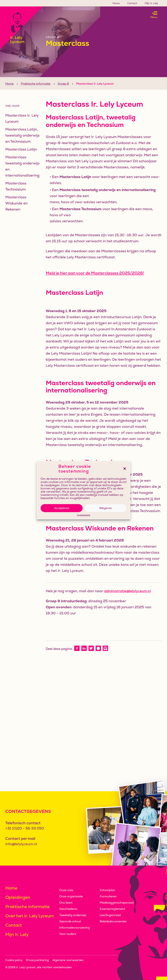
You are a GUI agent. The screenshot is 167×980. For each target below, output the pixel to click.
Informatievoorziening (75, 928)
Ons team (66, 903)
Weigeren (105, 508)
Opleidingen (18, 897)
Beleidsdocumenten (113, 921)
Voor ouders (68, 934)
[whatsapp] (98, 655)
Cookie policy (14, 960)
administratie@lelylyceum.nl (127, 597)
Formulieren (108, 896)
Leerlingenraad (110, 915)
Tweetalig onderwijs (73, 915)
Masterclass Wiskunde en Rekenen (16, 210)
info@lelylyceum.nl (21, 844)
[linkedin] (84, 655)
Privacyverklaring (37, 960)
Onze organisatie (71, 896)
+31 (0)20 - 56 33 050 (25, 828)
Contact (132, 3)
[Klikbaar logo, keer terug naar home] (21, 28)
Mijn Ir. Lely (151, 3)
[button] (125, 469)
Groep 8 (63, 90)
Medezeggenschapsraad (117, 903)
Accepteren (62, 508)
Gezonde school (70, 921)
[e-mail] (105, 655)
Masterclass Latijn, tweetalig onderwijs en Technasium (22, 142)
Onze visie (66, 890)
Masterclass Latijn (21, 156)
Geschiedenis (68, 909)
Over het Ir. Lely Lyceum (30, 916)
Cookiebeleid (83, 515)
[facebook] (77, 655)
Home (116, 3)
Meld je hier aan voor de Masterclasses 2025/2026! (95, 280)
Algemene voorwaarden (68, 960)
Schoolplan (107, 890)
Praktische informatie (36, 90)
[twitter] (91, 655)
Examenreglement (112, 909)
